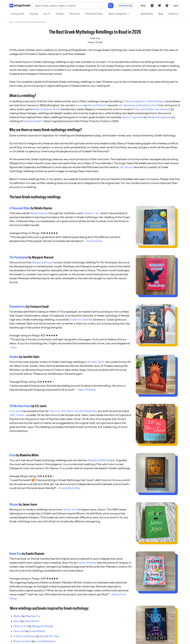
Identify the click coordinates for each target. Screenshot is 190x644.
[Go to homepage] (20, 6)
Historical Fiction (96, 14)
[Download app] (126, 6)
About (143, 5)
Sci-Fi (48, 14)
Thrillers (61, 14)
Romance (76, 14)
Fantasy (34, 14)
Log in (176, 5)
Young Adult (18, 14)
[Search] (111, 6)
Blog (160, 14)
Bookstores (146, 14)
